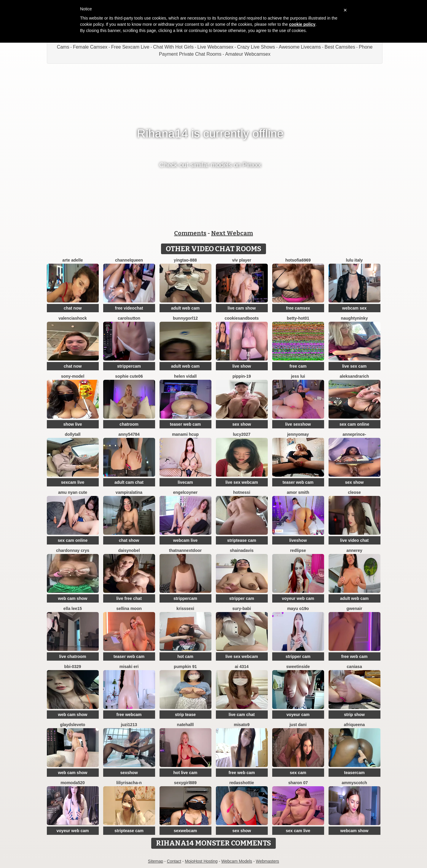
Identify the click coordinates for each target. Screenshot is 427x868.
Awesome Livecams (300, 47)
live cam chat (242, 715)
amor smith (298, 492)
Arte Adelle (73, 260)
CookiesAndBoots (242, 318)
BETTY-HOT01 (298, 318)
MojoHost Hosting (201, 861)
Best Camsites (340, 47)
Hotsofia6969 (298, 260)
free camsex (298, 308)
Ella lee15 (73, 608)
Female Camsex (90, 47)
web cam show (73, 598)
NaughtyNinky (354, 318)
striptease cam (242, 540)
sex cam (298, 773)
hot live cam (185, 773)
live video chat (354, 540)
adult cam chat (129, 482)
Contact (174, 861)
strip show (354, 715)
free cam (298, 366)
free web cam (354, 656)
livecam (185, 482)
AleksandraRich (354, 376)
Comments (190, 233)
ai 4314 (242, 667)
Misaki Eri (129, 667)
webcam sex (354, 308)
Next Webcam (232, 233)
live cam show (242, 308)
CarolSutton (129, 318)
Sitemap (156, 861)
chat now (73, 308)
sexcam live (73, 482)
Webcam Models (237, 861)
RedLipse (298, 550)
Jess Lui (298, 376)
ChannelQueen (129, 260)
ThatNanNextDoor (185, 550)
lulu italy (354, 260)
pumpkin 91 (185, 667)
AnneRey (354, 550)
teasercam (354, 773)
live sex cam (354, 366)
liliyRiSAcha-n (129, 783)
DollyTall (73, 434)
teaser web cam (185, 424)
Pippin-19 (242, 376)
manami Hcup (185, 434)
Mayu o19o (298, 608)
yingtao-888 (185, 260)
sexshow (129, 773)
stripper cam (242, 598)
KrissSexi (185, 608)
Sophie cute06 (129, 376)
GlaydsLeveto (73, 725)
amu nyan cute (73, 492)
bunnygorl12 (185, 318)
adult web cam (185, 308)
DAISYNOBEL (129, 550)
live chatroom (73, 656)
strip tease (185, 715)
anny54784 (129, 434)
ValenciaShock (73, 318)
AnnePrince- (354, 434)
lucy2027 (242, 434)
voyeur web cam (298, 598)
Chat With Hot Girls (173, 47)
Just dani (298, 725)
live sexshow (298, 424)
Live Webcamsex (216, 47)
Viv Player (242, 260)
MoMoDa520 (73, 783)
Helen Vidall (185, 376)
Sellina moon (129, 608)
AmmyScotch (354, 783)
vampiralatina (129, 492)
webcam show (354, 831)
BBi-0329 (73, 667)
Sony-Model (73, 376)
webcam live (185, 540)
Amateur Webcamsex (248, 54)
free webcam (129, 715)
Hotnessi (242, 492)
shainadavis (242, 550)
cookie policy (302, 24)
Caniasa (354, 667)
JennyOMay (298, 434)
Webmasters (267, 861)
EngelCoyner (185, 492)
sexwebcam (185, 831)
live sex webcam (242, 482)
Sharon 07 (298, 783)
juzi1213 (129, 725)
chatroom (129, 424)
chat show (129, 540)
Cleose (354, 492)
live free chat (129, 598)
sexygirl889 (185, 783)
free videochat (129, 308)
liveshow (298, 540)
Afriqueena (354, 725)
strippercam (129, 366)
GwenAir (354, 608)
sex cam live (298, 831)
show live (73, 424)
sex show (242, 424)
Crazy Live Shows (256, 47)
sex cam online (354, 424)
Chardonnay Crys (73, 550)
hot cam (185, 656)
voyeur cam (298, 715)
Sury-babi (242, 608)
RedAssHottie (242, 783)
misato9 (242, 725)
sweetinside (298, 667)
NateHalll (185, 725)
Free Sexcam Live (130, 47)
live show (242, 366)
